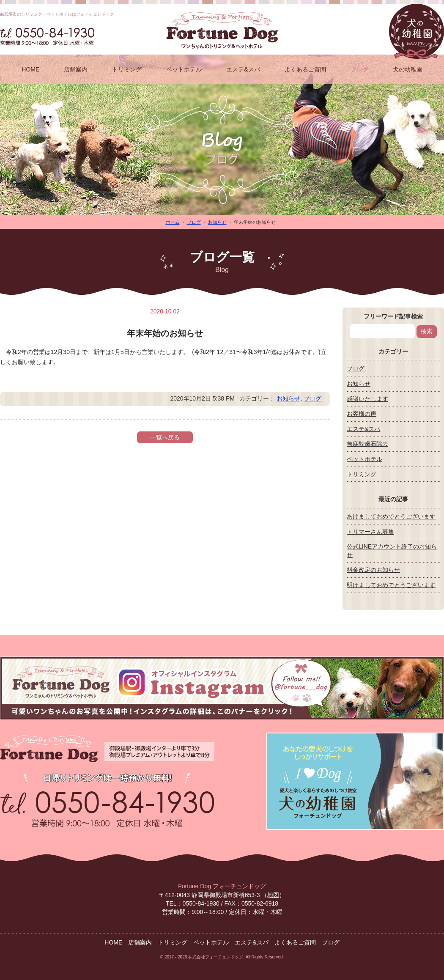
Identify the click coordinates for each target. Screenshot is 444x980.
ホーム (173, 222)
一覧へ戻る (165, 437)
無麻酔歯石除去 (367, 444)
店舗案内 (76, 69)
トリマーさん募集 (370, 532)
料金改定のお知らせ (373, 570)
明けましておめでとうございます (391, 585)
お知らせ (217, 222)
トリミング (127, 69)
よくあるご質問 (305, 69)
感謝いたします (367, 399)
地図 (273, 895)
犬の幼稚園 (408, 69)
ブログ (359, 69)
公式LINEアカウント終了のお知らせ (392, 551)
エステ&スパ (243, 69)
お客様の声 (362, 414)
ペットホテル (184, 69)
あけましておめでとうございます (391, 516)
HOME (30, 69)
